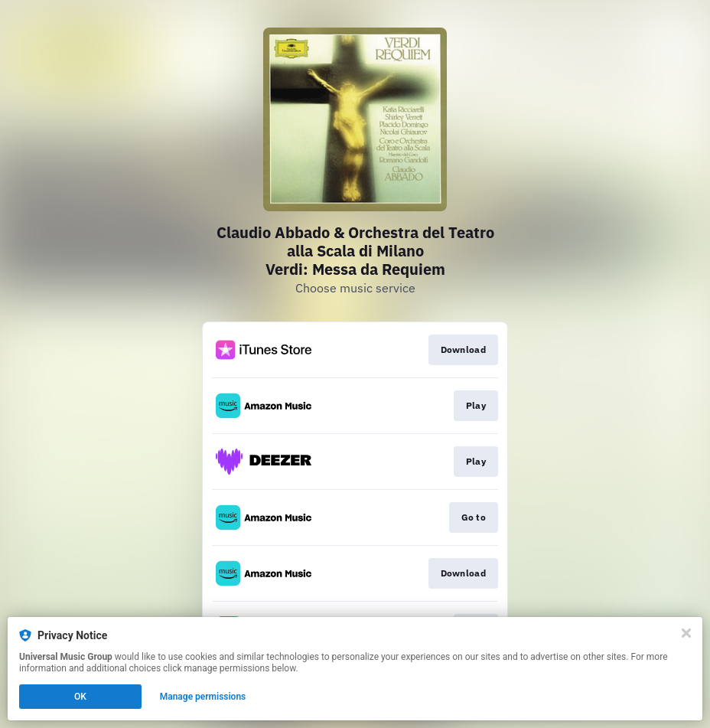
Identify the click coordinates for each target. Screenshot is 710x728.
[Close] (686, 633)
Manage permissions (203, 697)
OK (80, 697)
